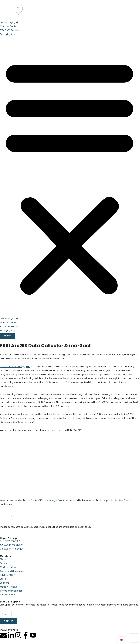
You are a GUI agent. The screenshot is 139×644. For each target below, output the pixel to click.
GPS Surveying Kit (9, 22)
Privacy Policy (7, 575)
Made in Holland (8, 567)
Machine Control (9, 26)
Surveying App (8, 34)
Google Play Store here (62, 500)
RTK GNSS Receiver (10, 30)
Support (4, 563)
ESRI (28, 367)
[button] (69, 177)
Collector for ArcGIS (11, 367)
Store (3, 559)
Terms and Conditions (12, 571)
